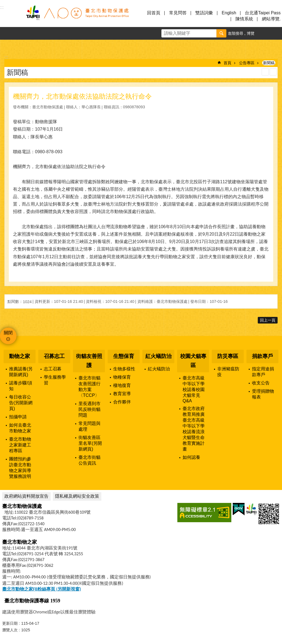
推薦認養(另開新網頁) (21, 372)
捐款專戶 (262, 356)
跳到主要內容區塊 (3, 3)
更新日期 (10, 623)
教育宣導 (122, 394)
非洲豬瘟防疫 (228, 372)
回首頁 (154, 13)
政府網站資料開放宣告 (26, 496)
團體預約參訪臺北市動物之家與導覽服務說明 (20, 468)
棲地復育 (122, 385)
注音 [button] (273, 72)
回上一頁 (268, 320)
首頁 (227, 63)
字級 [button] (263, 33)
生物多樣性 (124, 369)
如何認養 (191, 457)
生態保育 (124, 356)
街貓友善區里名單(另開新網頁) (90, 443)
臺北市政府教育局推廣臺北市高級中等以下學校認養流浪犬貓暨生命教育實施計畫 (194, 429)
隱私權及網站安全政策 (77, 496)
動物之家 (20, 356)
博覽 (251, 33)
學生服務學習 (55, 380)
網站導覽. (271, 19)
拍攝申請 (18, 417)
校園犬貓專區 (193, 361)
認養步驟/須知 (21, 386)
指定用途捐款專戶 (263, 372)
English (229, 13)
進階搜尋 (235, 33)
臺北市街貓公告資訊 (90, 460)
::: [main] (6, 57)
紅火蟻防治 (158, 356)
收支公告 (261, 383)
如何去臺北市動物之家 (20, 428)
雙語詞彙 (204, 13)
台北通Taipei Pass (263, 13)
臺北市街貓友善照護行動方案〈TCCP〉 (90, 387)
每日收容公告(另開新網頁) (21, 403)
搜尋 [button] (221, 33)
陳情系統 (244, 19)
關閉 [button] (8, 333)
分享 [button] (276, 33)
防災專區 (228, 356)
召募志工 (54, 356)
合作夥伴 (122, 402)
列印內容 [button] (265, 72)
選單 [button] (11, 16)
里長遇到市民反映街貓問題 (90, 409)
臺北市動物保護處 (77, 16)
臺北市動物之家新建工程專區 (20, 445)
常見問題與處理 (90, 426)
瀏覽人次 (10, 630)
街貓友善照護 (89, 361)
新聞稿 (269, 63)
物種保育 (122, 377)
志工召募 (53, 369)
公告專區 (247, 63)
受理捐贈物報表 (263, 394)
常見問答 (178, 13)
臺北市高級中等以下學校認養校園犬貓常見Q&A (194, 389)
